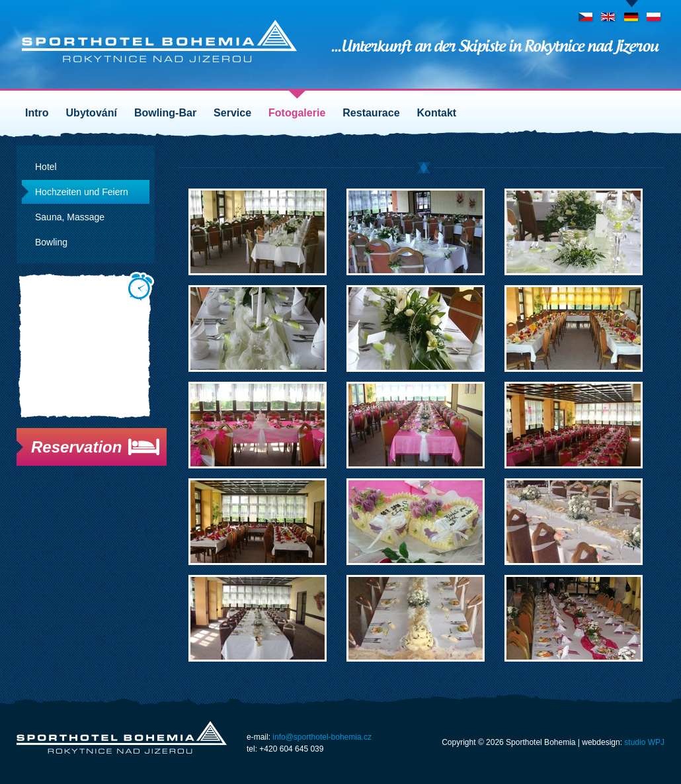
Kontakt (437, 113)
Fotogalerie (297, 113)
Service (232, 113)
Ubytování (92, 113)
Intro (37, 113)
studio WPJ (644, 742)
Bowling (51, 242)
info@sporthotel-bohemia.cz (322, 737)
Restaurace (371, 113)
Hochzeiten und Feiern (82, 192)
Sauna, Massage (70, 217)
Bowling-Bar (165, 113)
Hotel (46, 167)
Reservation (76, 447)
